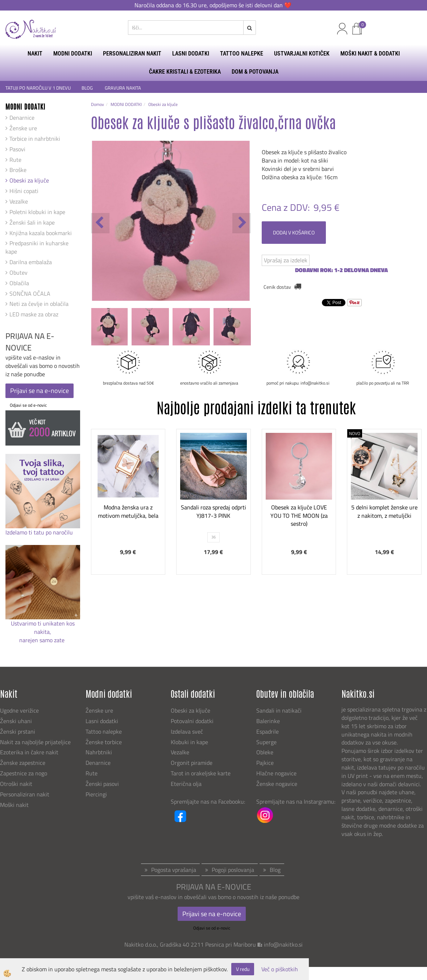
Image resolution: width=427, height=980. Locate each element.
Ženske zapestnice (23, 763)
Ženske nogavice (277, 784)
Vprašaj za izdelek (286, 260)
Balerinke (268, 721)
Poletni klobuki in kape (37, 212)
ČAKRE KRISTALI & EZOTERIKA (185, 72)
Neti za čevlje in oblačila (39, 304)
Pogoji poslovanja (233, 870)
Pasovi (17, 149)
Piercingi (96, 794)
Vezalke (19, 201)
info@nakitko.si (283, 944)
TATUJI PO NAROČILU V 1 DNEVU (38, 88)
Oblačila (19, 283)
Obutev (18, 272)
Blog (275, 870)
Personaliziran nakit (25, 794)
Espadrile (268, 731)
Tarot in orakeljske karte (201, 773)
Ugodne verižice (19, 710)
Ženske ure (23, 128)
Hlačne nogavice (276, 773)
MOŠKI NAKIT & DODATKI (370, 54)
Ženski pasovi (103, 784)
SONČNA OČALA (30, 294)
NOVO (355, 433)
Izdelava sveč (187, 731)
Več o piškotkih (280, 969)
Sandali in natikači (280, 710)
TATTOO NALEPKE (242, 54)
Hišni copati (24, 191)
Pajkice (265, 763)
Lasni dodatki (102, 721)
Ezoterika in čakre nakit (30, 752)
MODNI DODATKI (73, 54)
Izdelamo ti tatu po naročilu (40, 532)
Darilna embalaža (31, 262)
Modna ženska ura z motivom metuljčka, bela (128, 511)
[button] (242, 223)
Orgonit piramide (192, 763)
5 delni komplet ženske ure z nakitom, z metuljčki (384, 511)
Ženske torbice (104, 742)
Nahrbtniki (99, 752)
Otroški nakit (16, 784)
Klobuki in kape (189, 742)
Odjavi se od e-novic (28, 405)
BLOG (88, 88)
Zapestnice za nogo (24, 773)
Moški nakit (15, 805)
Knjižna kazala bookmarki (41, 233)
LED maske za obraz (34, 314)
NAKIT (35, 54)
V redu (243, 969)
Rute (15, 160)
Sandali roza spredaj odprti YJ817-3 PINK (213, 511)
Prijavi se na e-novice (40, 391)
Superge (266, 742)
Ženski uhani (17, 721)
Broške (18, 170)
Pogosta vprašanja (174, 870)
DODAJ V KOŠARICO (294, 232)
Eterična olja (186, 784)
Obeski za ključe (29, 180)
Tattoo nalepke (104, 731)
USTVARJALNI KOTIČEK (302, 54)
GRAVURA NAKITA (123, 88)
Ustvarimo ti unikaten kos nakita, (43, 628)
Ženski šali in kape (32, 222)
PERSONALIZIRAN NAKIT (132, 54)
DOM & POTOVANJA (255, 72)
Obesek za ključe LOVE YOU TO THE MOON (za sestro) (299, 516)
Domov (98, 104)
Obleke (265, 752)
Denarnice (22, 118)
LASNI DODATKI (191, 54)
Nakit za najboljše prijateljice (35, 742)
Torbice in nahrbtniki (35, 139)
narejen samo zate (43, 640)
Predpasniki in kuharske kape (37, 247)
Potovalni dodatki (192, 721)
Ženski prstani (18, 731)
